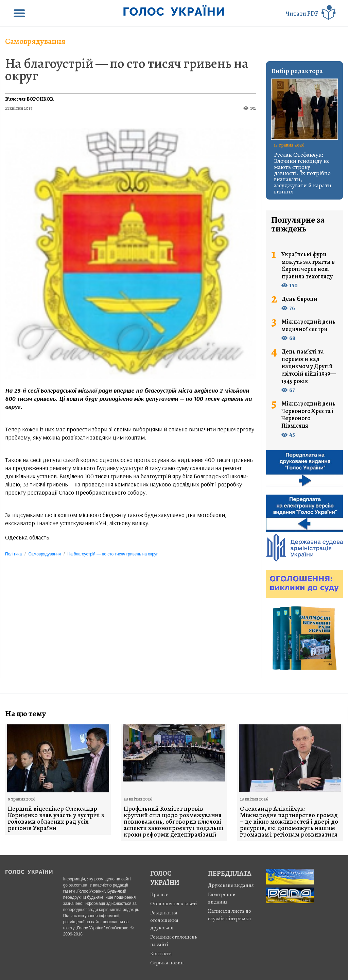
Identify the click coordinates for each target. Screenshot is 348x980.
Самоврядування (35, 41)
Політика (13, 554)
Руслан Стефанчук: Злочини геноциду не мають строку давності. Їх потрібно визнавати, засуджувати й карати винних (303, 173)
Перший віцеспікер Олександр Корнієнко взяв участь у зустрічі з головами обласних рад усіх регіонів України (56, 819)
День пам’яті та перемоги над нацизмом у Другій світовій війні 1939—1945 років (309, 366)
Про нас (159, 894)
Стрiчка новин (167, 963)
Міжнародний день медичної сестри (308, 325)
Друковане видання (231, 885)
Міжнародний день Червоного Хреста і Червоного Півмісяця (308, 415)
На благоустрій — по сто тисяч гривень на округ (127, 70)
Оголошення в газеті (174, 904)
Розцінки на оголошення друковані (164, 920)
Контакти (161, 953)
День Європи (299, 299)
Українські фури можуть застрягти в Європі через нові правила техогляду (308, 265)
